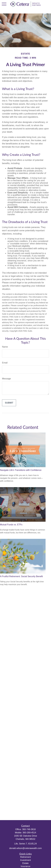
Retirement (25, 857)
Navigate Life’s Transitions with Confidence (21, 470)
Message (6, 379)
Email (5, 363)
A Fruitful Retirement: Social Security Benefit (21, 576)
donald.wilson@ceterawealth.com (26, 848)
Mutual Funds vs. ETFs (11, 525)
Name (5, 347)
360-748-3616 (29, 829)
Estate (26, 863)
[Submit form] (9, 403)
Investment (25, 860)
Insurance (25, 866)
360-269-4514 (29, 833)
